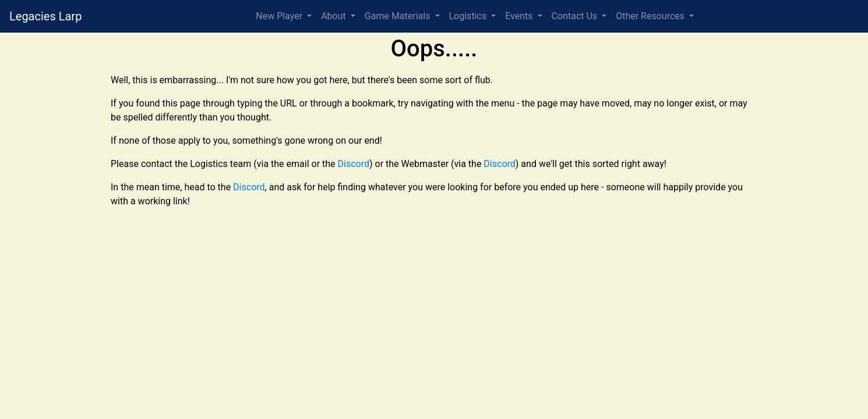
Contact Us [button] (576, 16)
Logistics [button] (469, 16)
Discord (354, 164)
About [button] (335, 16)
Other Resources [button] (651, 16)
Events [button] (520, 16)
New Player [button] (280, 16)
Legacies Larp (45, 16)
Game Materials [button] (399, 16)
